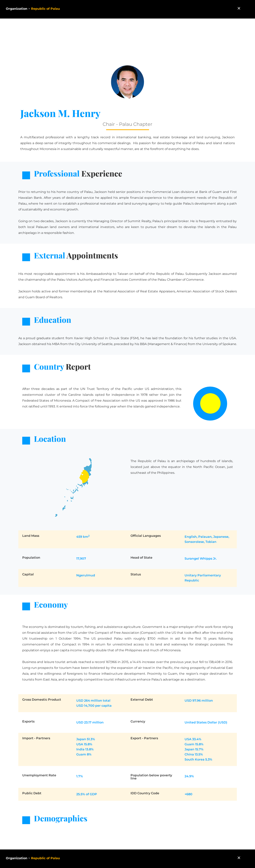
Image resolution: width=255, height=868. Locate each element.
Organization (17, 9)
